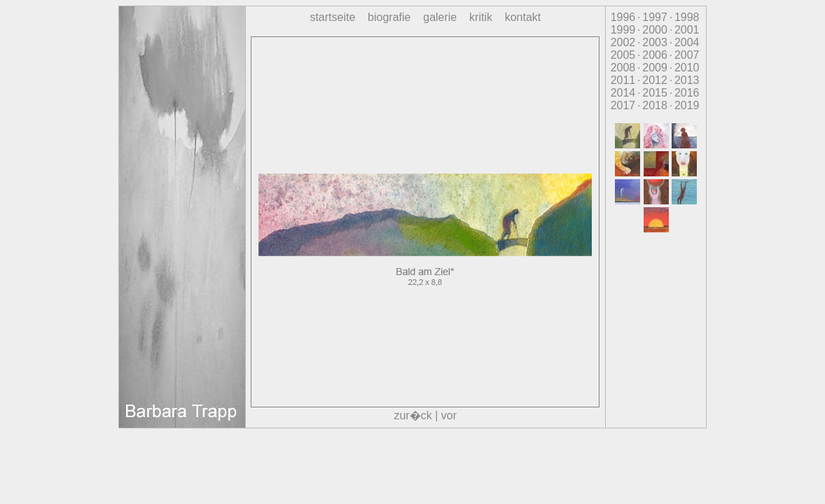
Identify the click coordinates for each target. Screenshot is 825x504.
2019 (687, 105)
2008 (623, 68)
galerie (440, 17)
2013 (687, 80)
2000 (655, 30)
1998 (687, 17)
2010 (687, 68)
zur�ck (413, 415)
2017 (623, 105)
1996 (623, 17)
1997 (655, 17)
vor (449, 415)
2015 (655, 93)
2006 (655, 55)
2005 (623, 55)
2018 (655, 105)
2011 (623, 80)
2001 (687, 30)
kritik (481, 17)
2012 (655, 80)
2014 (623, 93)
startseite (332, 17)
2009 (655, 68)
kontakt (523, 17)
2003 (655, 42)
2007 (687, 55)
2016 (687, 93)
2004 (687, 42)
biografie (389, 17)
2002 (623, 42)
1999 (623, 30)
